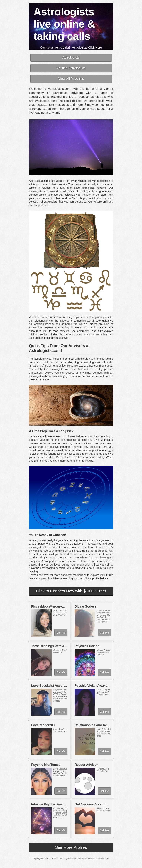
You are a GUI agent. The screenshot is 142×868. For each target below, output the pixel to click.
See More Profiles (71, 847)
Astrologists (71, 58)
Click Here (95, 48)
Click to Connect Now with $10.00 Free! (71, 591)
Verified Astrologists (71, 68)
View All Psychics (71, 79)
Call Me (61, 633)
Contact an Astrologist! (55, 48)
